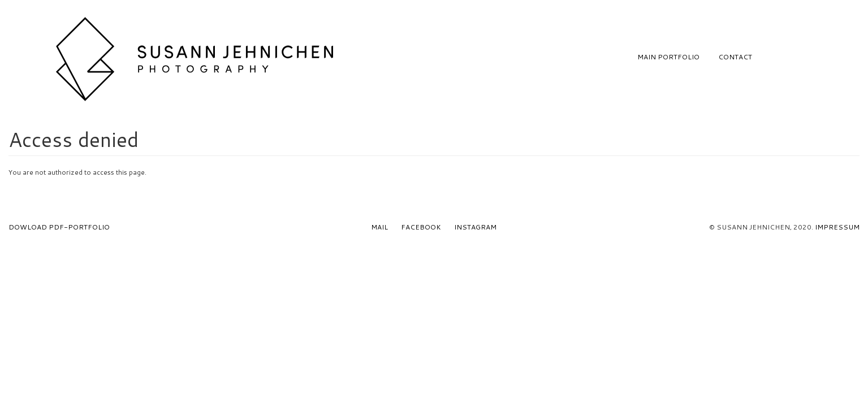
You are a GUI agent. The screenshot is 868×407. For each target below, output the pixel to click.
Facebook (421, 227)
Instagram (475, 227)
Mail (379, 227)
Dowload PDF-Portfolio (59, 227)
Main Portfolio (668, 57)
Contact (735, 57)
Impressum (837, 227)
